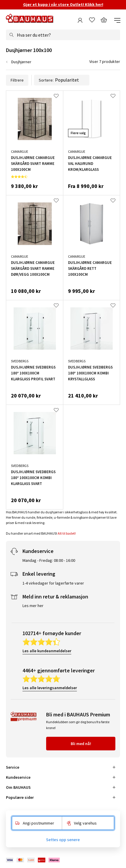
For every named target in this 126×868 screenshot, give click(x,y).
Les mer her (33, 606)
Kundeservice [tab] (18, 777)
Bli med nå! (81, 744)
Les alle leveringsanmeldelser (50, 688)
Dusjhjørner (21, 62)
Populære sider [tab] (20, 797)
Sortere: (62, 80)
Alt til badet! (67, 533)
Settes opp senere (63, 840)
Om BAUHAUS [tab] (18, 787)
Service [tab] (13, 767)
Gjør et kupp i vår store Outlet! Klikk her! (63, 4)
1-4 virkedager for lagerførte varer (53, 583)
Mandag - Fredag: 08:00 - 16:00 (49, 560)
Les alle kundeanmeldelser (47, 651)
